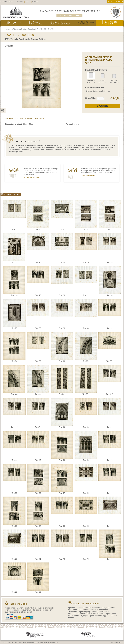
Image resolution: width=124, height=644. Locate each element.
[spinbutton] (100, 98)
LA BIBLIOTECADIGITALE (86, 23)
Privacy (45, 642)
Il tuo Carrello (115, 1)
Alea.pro (118, 642)
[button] (103, 98)
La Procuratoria (7, 2)
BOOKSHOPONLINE (111, 23)
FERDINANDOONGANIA (14, 23)
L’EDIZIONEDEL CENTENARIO (60, 23)
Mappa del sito (53, 642)
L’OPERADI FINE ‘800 (36, 23)
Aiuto (28, 2)
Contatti (35, 2)
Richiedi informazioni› (31, 178)
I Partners (19, 2)
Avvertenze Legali (35, 642)
